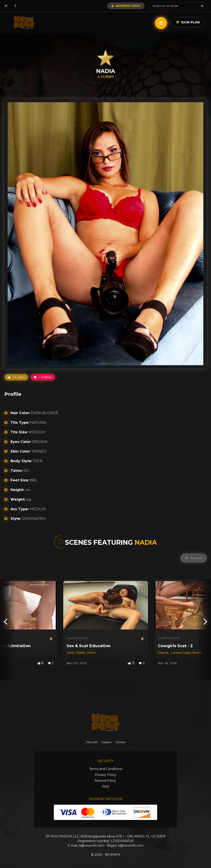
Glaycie (164, 653)
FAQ (106, 787)
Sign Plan (188, 22)
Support (106, 742)
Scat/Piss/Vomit (77, 638)
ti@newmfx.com (91, 846)
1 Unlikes (43, 377)
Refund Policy (105, 781)
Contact (120, 742)
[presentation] (5, 621)
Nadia (81, 653)
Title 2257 (92, 742)
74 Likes (16, 377)
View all (194, 558)
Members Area (126, 6)
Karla (71, 653)
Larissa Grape (181, 653)
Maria (91, 653)
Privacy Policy (106, 775)
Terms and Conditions (106, 769)
